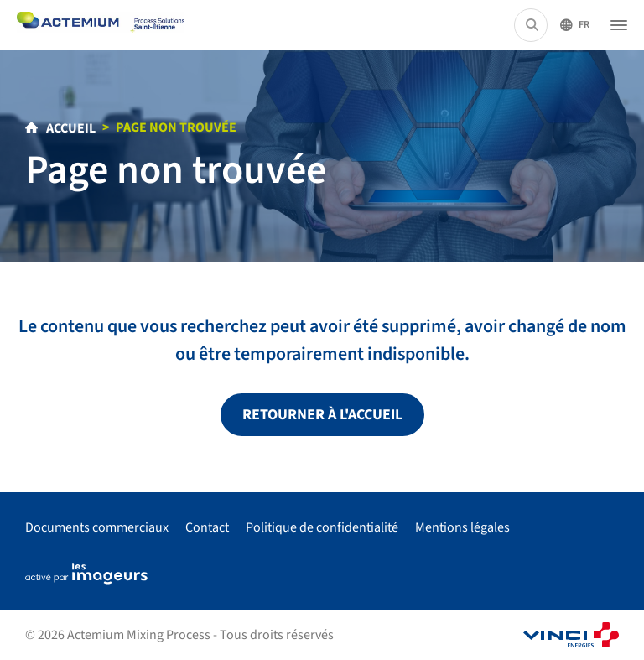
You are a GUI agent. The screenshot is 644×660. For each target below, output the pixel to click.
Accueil (70, 128)
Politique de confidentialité (322, 527)
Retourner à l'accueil (322, 415)
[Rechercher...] (532, 26)
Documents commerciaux (97, 527)
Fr (584, 25)
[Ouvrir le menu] (619, 25)
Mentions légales (462, 527)
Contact (207, 527)
